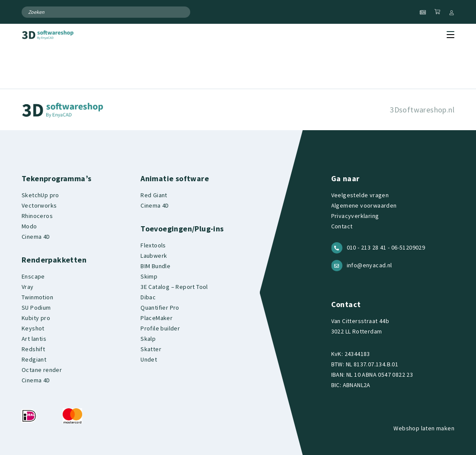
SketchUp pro (40, 195)
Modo (29, 226)
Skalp (148, 339)
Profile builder (160, 328)
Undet (149, 359)
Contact (342, 226)
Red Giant (154, 195)
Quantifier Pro (160, 308)
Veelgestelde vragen (360, 195)
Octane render (42, 370)
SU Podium (36, 308)
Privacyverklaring (355, 216)
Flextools (153, 245)
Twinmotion (37, 297)
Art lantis (34, 339)
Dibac (148, 297)
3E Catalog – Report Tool (174, 287)
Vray (28, 287)
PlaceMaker (157, 318)
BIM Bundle (155, 266)
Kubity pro (36, 318)
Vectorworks (39, 205)
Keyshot (33, 328)
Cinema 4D (36, 237)
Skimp (149, 276)
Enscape (33, 276)
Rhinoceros (37, 216)
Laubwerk (154, 256)
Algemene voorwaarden (364, 205)
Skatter (151, 349)
